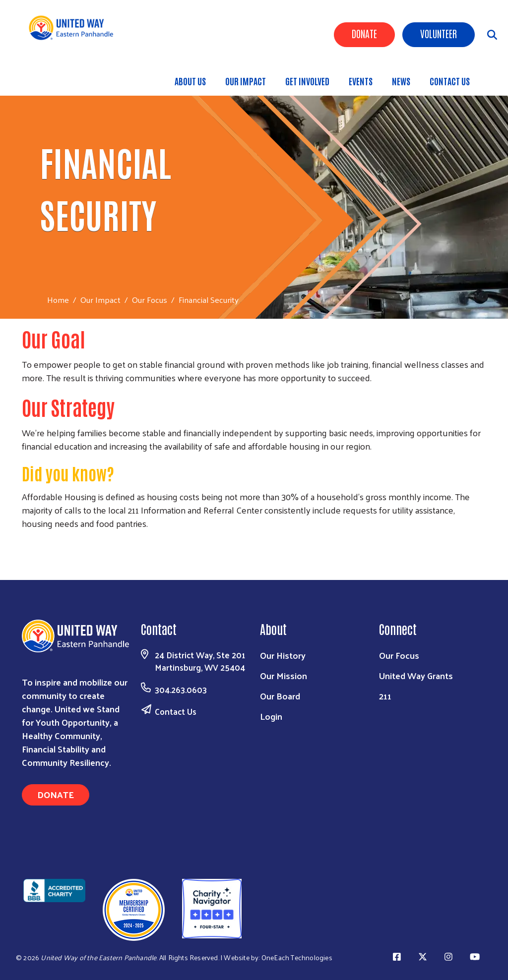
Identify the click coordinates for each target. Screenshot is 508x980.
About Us (190, 81)
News (401, 81)
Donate (364, 33)
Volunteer (439, 33)
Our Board (280, 696)
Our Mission (284, 675)
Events (361, 81)
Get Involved (307, 81)
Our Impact (246, 81)
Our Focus (150, 299)
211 (385, 696)
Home (58, 300)
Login (271, 716)
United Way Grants (416, 675)
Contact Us (450, 81)
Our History (283, 655)
